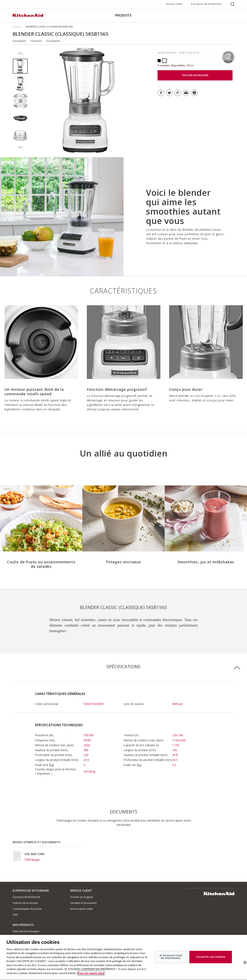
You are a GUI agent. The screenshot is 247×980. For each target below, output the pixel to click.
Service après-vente (81, 909)
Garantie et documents (83, 903)
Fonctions (36, 41)
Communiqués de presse (27, 909)
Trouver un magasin (82, 897)
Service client (174, 4)
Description (19, 41)
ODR (15, 915)
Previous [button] (20, 53)
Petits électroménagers (26, 931)
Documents (53, 41)
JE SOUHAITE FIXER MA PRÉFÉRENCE (171, 958)
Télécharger (32, 860)
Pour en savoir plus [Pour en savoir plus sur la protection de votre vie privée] (91, 975)
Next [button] (20, 147)
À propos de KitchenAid (206, 4)
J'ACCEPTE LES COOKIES (211, 959)
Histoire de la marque (25, 903)
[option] (20, 66)
